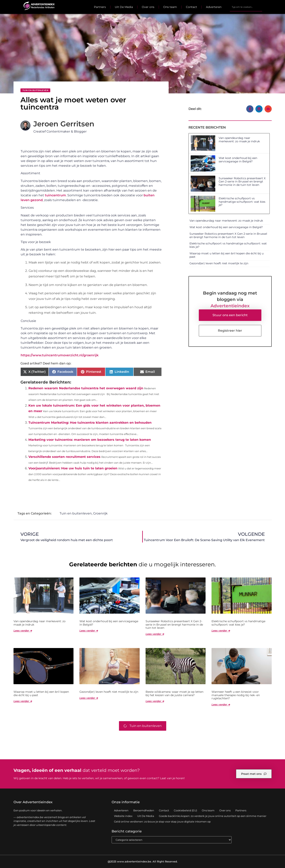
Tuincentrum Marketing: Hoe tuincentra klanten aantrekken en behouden (90, 423)
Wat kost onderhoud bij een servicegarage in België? (238, 160)
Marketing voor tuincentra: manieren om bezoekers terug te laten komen (90, 440)
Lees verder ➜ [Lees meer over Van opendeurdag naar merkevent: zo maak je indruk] (23, 631)
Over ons (148, 7)
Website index (123, 816)
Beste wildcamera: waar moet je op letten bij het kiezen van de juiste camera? (174, 693)
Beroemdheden (144, 810)
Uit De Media (124, 7)
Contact (191, 7)
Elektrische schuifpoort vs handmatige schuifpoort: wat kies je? (242, 202)
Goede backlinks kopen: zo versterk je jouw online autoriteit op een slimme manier (213, 816)
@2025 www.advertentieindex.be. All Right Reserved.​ (143, 861)
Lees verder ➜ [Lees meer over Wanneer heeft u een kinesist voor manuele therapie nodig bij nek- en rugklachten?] (221, 704)
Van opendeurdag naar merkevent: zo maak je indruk (239, 140)
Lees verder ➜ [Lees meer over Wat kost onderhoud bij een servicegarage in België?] (89, 631)
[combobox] (246, 7)
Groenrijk (100, 513)
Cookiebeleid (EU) (185, 810)
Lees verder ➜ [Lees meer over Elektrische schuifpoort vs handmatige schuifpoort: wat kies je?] (221, 631)
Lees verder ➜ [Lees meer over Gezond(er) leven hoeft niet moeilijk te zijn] (89, 698)
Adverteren (214, 7)
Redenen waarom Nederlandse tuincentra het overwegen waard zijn (86, 388)
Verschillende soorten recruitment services (64, 457)
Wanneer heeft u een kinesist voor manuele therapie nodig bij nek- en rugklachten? (236, 695)
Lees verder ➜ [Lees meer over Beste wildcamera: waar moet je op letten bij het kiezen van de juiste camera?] (155, 701)
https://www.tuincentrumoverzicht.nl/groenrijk (60, 355)
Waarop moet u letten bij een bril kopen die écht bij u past (227, 255)
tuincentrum (55, 195)
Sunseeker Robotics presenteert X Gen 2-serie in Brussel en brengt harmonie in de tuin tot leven (242, 182)
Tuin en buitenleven (35, 90)
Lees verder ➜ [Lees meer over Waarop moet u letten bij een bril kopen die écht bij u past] (23, 701)
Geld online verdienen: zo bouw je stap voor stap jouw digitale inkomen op (162, 821)
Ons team (170, 7)
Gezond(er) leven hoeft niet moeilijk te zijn (219, 263)
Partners (100, 7)
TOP (272, 853)
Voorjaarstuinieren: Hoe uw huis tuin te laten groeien (73, 468)
